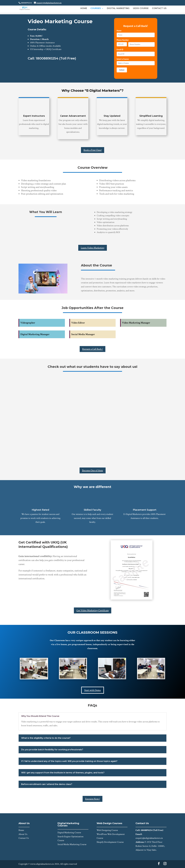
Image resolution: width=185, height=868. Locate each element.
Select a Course (123, 59)
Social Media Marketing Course (72, 844)
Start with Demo (93, 690)
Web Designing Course (107, 830)
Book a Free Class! (93, 150)
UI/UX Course (141, 8)
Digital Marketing (118, 8)
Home (84, 8)
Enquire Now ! (92, 799)
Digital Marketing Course (69, 833)
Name (119, 31)
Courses (96, 8)
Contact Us (159, 8)
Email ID (120, 50)
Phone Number (123, 40)
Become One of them (93, 470)
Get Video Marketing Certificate (93, 610)
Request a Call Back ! (92, 349)
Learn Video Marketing (93, 248)
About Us (23, 834)
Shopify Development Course (110, 842)
